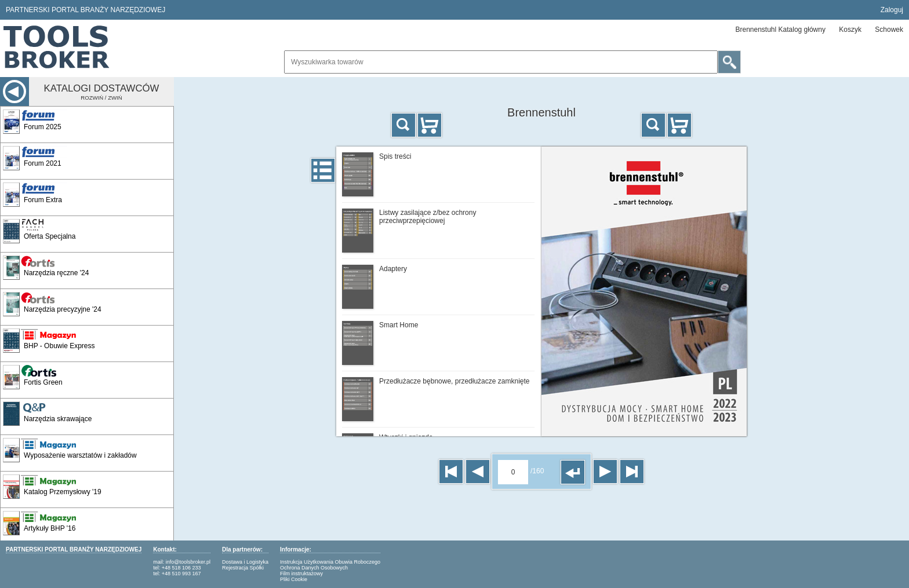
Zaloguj (892, 10)
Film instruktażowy (301, 574)
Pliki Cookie (294, 579)
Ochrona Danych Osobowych (314, 568)
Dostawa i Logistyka (245, 562)
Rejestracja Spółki (243, 568)
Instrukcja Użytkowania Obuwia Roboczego (330, 562)
